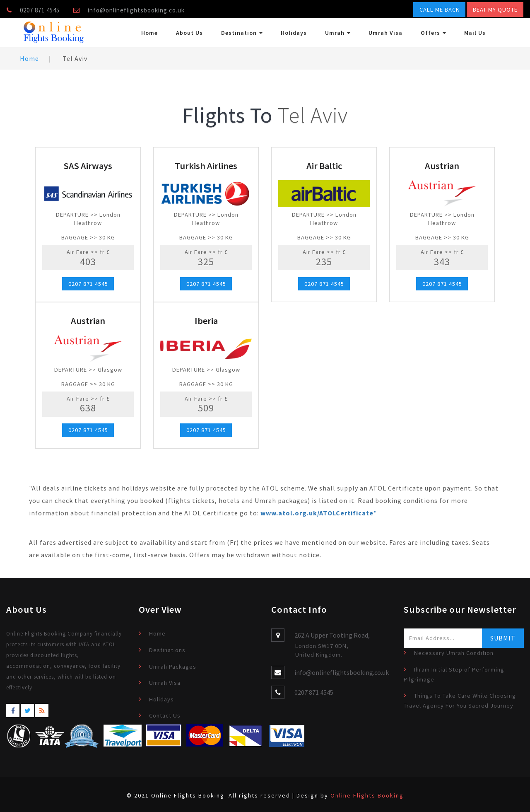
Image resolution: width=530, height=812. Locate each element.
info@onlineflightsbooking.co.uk (136, 10)
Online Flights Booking (367, 795)
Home (149, 33)
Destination (242, 33)
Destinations (167, 650)
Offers (433, 33)
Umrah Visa (385, 33)
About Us (189, 33)
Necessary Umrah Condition (454, 653)
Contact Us (165, 715)
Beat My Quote (495, 10)
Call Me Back (440, 10)
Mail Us (475, 33)
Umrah (338, 33)
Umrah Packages (173, 667)
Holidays (294, 33)
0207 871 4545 (88, 284)
